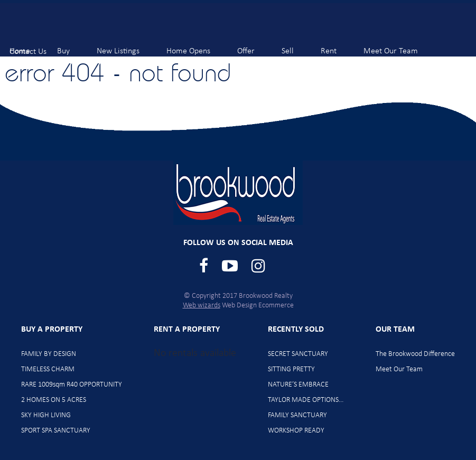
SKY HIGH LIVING (46, 415)
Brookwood (64, 27)
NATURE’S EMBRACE (298, 385)
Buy (72, 46)
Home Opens (197, 46)
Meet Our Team (399, 46)
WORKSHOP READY (296, 431)
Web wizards (202, 306)
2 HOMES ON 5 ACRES (54, 400)
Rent (337, 46)
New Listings (127, 46)
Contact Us (37, 47)
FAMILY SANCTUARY (297, 415)
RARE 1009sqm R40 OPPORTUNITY (72, 385)
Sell (296, 46)
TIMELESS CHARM (48, 369)
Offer (255, 46)
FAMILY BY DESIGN (49, 354)
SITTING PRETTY (291, 369)
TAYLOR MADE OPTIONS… (306, 400)
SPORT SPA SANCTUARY (56, 431)
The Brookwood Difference (415, 354)
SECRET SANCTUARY (298, 354)
